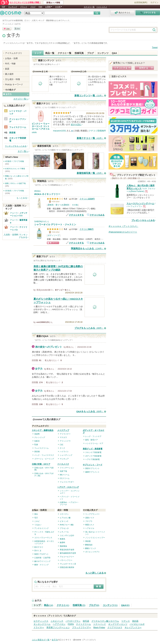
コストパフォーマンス (43, 538)
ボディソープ (54, 235)
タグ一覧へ (23, 151)
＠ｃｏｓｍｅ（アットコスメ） (123, 226)
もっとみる (22, 198)
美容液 (37, 452)
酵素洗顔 (89, 545)
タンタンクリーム (42, 624)
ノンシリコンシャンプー (95, 538)
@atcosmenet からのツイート (123, 232)
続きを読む (76, 124)
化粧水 (37, 441)
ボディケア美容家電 (93, 456)
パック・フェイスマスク (44, 455)
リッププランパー (92, 514)
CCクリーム (65, 478)
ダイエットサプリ (92, 552)
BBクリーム (65, 475)
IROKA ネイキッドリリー (47, 194)
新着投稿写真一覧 (90, 173)
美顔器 (88, 541)
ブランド (24, 7)
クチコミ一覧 (64, 53)
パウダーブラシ (73, 621)
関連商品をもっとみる (87, 249)
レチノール (64, 532)
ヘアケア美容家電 (92, 459)
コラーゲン (64, 514)
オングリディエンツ (118, 624)
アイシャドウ (65, 441)
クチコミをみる (97, 215)
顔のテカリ (39, 547)
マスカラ (63, 437)
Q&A (40, 7)
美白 (36, 514)
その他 (75, 205)
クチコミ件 (87, 199)
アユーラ (14, 213)
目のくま (38, 550)
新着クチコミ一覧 (90, 138)
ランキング (13, 7)
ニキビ (37, 521)
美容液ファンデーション (58, 627)
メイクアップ (63, 430)
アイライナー (65, 434)
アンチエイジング (41, 528)
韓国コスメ (90, 525)
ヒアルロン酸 (65, 518)
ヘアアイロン (59, 624)
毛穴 (36, 518)
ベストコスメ (102, 7)
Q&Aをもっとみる (90, 411)
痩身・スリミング (41, 565)
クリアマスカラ (115, 627)
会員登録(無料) (141, 2)
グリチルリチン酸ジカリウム (105, 621)
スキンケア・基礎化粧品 (43, 430)
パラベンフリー (66, 560)
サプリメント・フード (93, 465)
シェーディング (66, 455)
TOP (3, 7)
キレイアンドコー (133, 627)
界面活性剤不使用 (67, 550)
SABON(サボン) (41, 222)
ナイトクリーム (84, 624)
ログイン (154, 2)
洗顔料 (37, 434)
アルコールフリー (67, 557)
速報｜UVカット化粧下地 (15, 183)
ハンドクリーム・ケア (94, 443)
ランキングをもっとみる (16, 146)
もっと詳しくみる (95, 573)
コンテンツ (103, 53)
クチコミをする (76, 215)
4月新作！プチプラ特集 (15, 161)
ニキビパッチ (57, 621)
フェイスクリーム (41, 448)
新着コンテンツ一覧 (89, 96)
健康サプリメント (92, 472)
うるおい (38, 525)
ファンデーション (67, 468)
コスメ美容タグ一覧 (41, 640)
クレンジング (40, 437)
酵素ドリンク (91, 548)
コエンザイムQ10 (67, 535)
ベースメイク (63, 464)
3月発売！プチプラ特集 (15, 191)
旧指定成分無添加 (67, 567)
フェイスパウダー (67, 482)
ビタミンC (64, 521)
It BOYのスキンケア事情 (15, 169)
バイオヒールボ (137, 624)
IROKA (37, 191)
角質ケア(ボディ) (41, 554)
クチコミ (63, 605)
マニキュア (64, 459)
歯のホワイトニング (42, 561)
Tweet (155, 47)
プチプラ (89, 521)
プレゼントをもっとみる (143, 220)
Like (8, 29)
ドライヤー (39, 627)
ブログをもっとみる (89, 328)
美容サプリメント (92, 468)
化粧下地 (63, 471)
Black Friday (99, 627)
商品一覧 (50, 53)
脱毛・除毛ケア (92, 440)
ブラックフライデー (82, 627)
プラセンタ (64, 528)
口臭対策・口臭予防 (42, 558)
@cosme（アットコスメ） (85, 640)
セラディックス (41, 621)
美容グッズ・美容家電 (93, 449)
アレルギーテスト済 (68, 564)
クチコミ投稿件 (97, 131)
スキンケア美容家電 (93, 452)
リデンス (126, 621)
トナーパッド (100, 624)
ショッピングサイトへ (53, 243)
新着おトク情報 (53, 3)
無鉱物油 (63, 546)
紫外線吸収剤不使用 (68, 553)
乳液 (36, 445)
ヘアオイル (90, 528)
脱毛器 (86, 621)
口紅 (62, 445)
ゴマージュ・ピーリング (44, 459)
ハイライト (64, 452)
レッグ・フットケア (93, 436)
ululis (34, 132)
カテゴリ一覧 (89, 7)
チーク (62, 448)
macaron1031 (60, 131)
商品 (49, 605)
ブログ (33, 7)
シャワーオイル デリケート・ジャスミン (55, 225)
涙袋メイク (90, 518)
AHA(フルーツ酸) (67, 525)
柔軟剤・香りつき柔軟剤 (58, 205)
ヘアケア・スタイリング (68, 487)
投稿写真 (79, 53)
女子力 (13, 35)
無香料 (62, 542)
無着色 (62, 539)
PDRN (71, 624)
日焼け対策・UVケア (41, 464)
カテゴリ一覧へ (21, 99)
